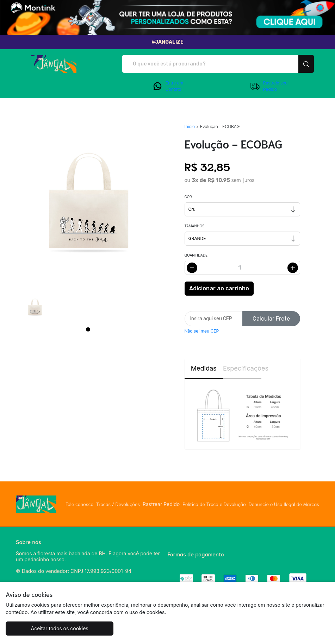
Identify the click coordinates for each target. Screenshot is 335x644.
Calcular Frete (271, 319)
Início (190, 127)
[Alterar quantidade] (242, 268)
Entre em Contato (168, 86)
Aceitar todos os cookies (60, 628)
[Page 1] (88, 329)
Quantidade (196, 255)
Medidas (204, 368)
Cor (188, 197)
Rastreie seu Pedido (269, 86)
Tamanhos (195, 226)
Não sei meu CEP (202, 331)
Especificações (242, 368)
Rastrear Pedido (161, 504)
